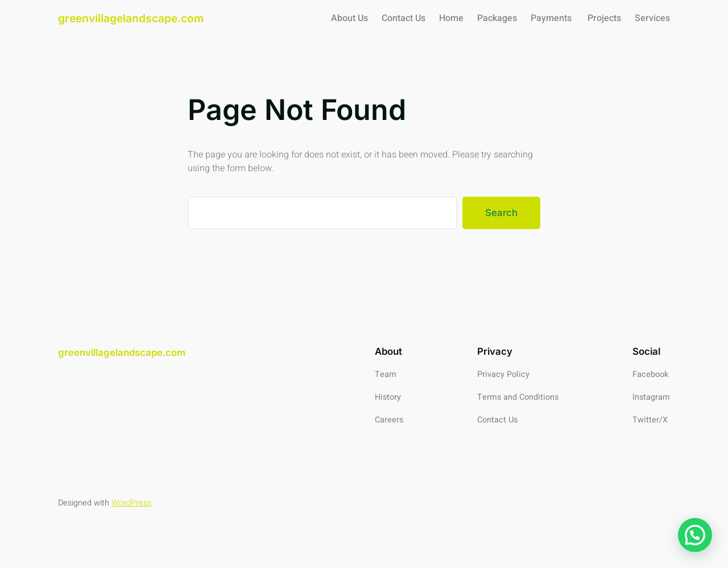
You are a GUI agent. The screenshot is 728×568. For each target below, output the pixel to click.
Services (652, 18)
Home (451, 18)
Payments (552, 18)
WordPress (131, 503)
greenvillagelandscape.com (131, 18)
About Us (349, 18)
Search (501, 213)
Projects (604, 18)
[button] (695, 535)
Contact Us (404, 18)
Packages (497, 18)
